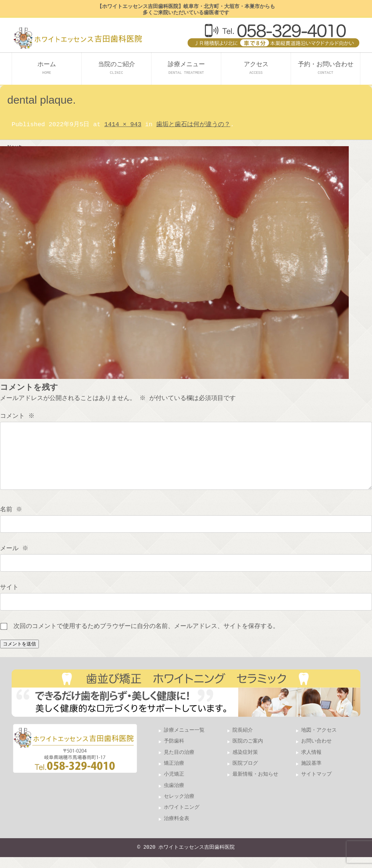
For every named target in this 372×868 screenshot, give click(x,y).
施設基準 (311, 774)
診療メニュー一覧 (184, 741)
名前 (12, 521)
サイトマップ (316, 785)
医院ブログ (245, 774)
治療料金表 (177, 830)
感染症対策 (245, 763)
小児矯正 (174, 785)
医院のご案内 (248, 752)
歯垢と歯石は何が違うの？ (193, 125)
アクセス (256, 68)
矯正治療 (174, 774)
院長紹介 (243, 741)
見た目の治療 (179, 763)
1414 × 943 (123, 125)
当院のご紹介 (117, 68)
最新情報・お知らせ (255, 785)
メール (15, 559)
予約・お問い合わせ (326, 68)
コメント (18, 416)
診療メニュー (186, 68)
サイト (9, 598)
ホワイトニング (182, 818)
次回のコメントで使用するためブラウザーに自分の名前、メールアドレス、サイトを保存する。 (146, 637)
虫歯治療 (174, 797)
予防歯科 (174, 752)
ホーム (47, 68)
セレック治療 (179, 807)
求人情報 (311, 763)
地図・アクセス (319, 741)
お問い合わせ (316, 752)
